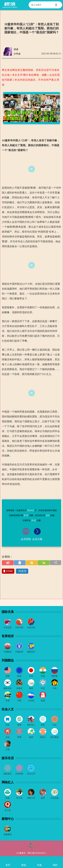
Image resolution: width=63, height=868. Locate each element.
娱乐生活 (8, 758)
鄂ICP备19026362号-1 (37, 853)
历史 (8, 725)
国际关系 (8, 612)
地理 (19, 725)
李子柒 (19, 798)
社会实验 (55, 798)
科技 (43, 725)
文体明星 (19, 774)
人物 (8, 749)
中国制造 (8, 652)
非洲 (8, 701)
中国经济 (19, 652)
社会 (55, 725)
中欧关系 (31, 628)
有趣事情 (8, 834)
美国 (8, 676)
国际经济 (31, 652)
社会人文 (8, 709)
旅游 (31, 737)
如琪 (43, 798)
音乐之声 (31, 774)
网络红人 (8, 782)
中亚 (43, 688)
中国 (19, 701)
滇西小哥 (31, 798)
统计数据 (55, 737)
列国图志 (8, 660)
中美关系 (8, 628)
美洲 (43, 701)
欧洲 (19, 676)
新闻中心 (8, 819)
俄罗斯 (55, 676)
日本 (31, 676)
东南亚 (19, 688)
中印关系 (19, 628)
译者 (16, 49)
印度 (43, 676)
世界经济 (8, 636)
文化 (8, 737)
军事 (19, 737)
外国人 (43, 737)
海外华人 (31, 725)
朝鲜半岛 (8, 688)
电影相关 (8, 774)
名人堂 (8, 810)
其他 (8, 798)
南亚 (31, 688)
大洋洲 (31, 701)
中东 (55, 688)
